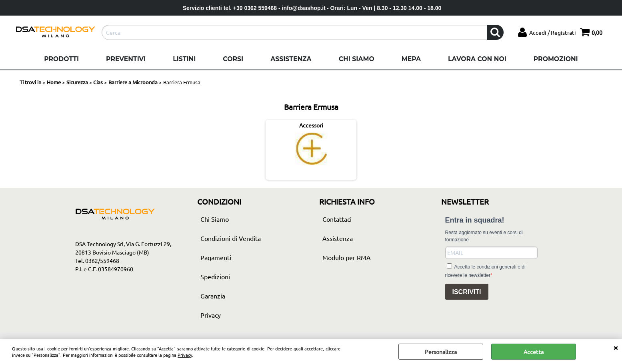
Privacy (185, 355)
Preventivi (126, 59)
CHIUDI (616, 347)
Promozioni (556, 59)
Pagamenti (216, 257)
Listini (184, 59)
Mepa (411, 59)
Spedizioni (215, 276)
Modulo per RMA (347, 257)
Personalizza (441, 352)
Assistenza (291, 59)
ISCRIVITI (467, 292)
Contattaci (337, 219)
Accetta (534, 352)
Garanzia (213, 296)
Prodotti (61, 59)
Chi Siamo (357, 59)
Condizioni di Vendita (231, 238)
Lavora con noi (477, 59)
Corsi (233, 59)
